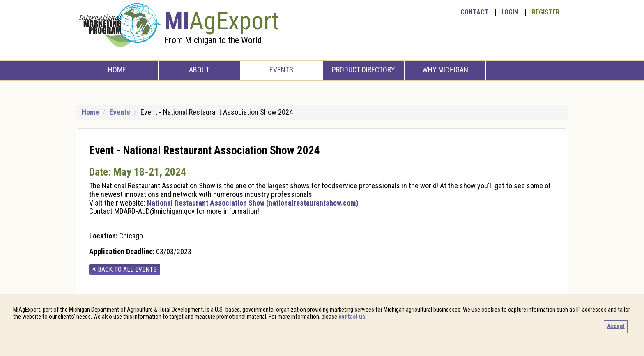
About (199, 70)
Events (281, 70)
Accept (616, 326)
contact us (352, 317)
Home (117, 70)
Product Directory (363, 70)
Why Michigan (445, 70)
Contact (475, 12)
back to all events (125, 269)
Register (546, 12)
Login (510, 12)
